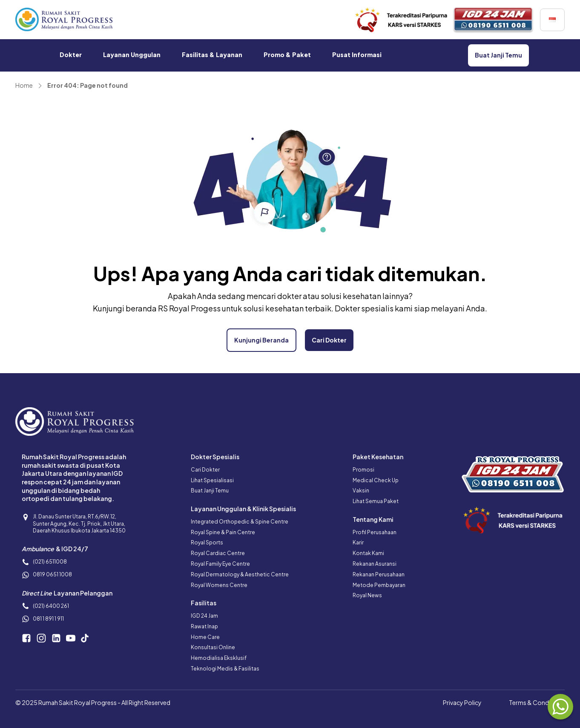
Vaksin (361, 491)
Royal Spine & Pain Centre (223, 532)
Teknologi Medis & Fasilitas (225, 669)
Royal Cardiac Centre (218, 553)
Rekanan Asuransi (375, 564)
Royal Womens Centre (219, 585)
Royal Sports (207, 542)
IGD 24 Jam (204, 616)
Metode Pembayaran (379, 585)
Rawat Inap (204, 626)
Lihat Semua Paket (376, 501)
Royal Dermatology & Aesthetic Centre (240, 574)
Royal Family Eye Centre (220, 564)
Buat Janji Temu (210, 491)
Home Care (205, 637)
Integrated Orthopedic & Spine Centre (240, 522)
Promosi (363, 470)
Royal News (367, 595)
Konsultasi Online (213, 647)
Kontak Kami (368, 553)
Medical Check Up (376, 480)
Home (24, 85)
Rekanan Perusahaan (379, 574)
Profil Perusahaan (375, 532)
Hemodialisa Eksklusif (219, 658)
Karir (358, 542)
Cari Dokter (205, 470)
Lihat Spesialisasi (212, 480)
